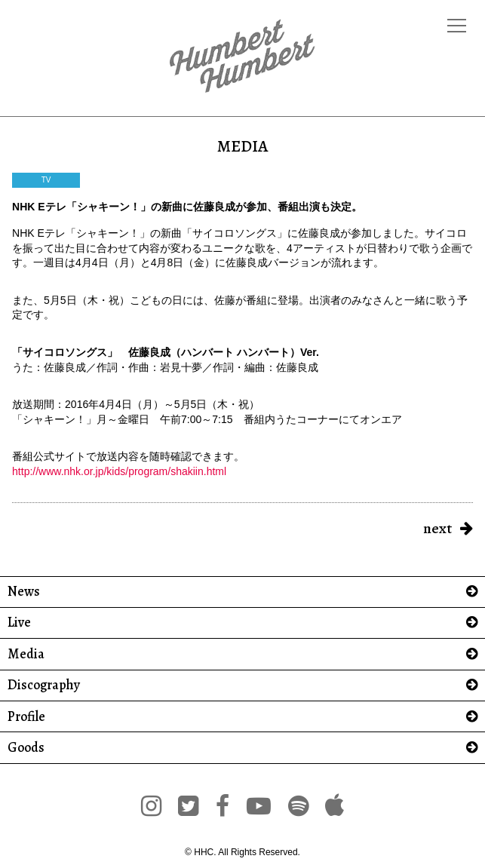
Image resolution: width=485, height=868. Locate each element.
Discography (44, 685)
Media (26, 654)
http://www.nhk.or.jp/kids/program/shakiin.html (119, 471)
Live (19, 623)
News (24, 592)
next (437, 528)
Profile (26, 717)
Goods (26, 748)
